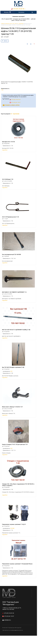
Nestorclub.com (20, 630)
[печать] (31, 44)
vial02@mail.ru (7, 620)
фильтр (6, 41)
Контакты (21, 12)
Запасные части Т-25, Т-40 (11, 24)
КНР (11, 372)
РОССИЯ (12, 529)
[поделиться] (27, 44)
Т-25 (2, 90)
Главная (3, 24)
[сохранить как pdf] (34, 44)
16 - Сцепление (20, 24)
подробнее (5, 150)
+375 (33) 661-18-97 (15, 103)
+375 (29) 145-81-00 (18, 9)
